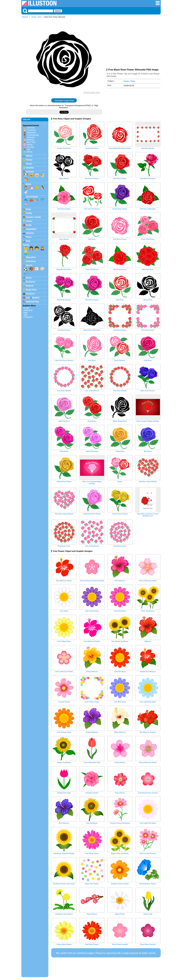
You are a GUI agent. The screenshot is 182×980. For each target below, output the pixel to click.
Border (27, 308)
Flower (34, 17)
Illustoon (25, 17)
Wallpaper (28, 310)
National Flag (32, 302)
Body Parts (31, 290)
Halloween (31, 132)
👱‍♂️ (26, 252)
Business (30, 282)
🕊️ (26, 192)
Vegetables (31, 229)
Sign (26, 315)
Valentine (31, 137)
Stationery (31, 261)
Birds (29, 184)
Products (30, 294)
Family (26, 245)
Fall (28, 149)
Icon (28, 298)
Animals (30, 172)
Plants (29, 164)
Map (25, 312)
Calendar (31, 128)
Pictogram (28, 317)
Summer (30, 147)
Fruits (29, 225)
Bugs (28, 209)
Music (29, 278)
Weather (30, 168)
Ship (28, 241)
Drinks (29, 221)
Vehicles (30, 233)
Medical (30, 286)
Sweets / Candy (33, 217)
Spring (30, 145)
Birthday (30, 140)
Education (31, 257)
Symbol (36, 298)
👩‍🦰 (42, 248)
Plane (29, 237)
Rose (40, 17)
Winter (30, 152)
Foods (29, 213)
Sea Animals (32, 197)
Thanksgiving (33, 135)
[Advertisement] (134, 44)
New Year (31, 142)
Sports (29, 265)
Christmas (31, 130)
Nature (29, 156)
